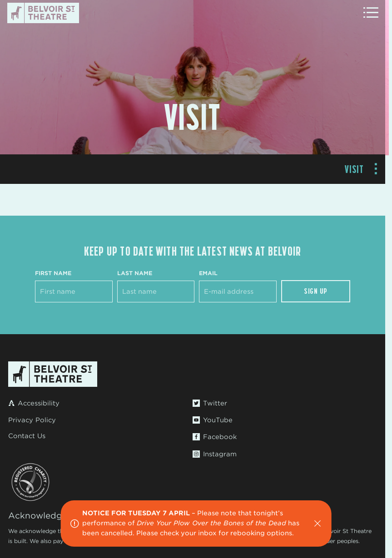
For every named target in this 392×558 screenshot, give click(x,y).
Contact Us (27, 436)
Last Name (135, 273)
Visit (355, 169)
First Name (53, 273)
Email (208, 273)
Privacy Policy (32, 420)
